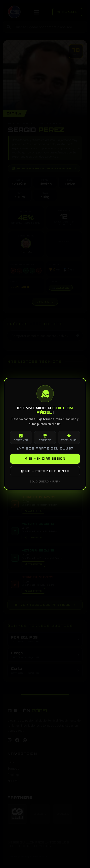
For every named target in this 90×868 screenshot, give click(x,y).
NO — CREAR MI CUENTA (45, 471)
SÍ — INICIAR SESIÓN (45, 459)
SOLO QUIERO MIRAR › (45, 481)
